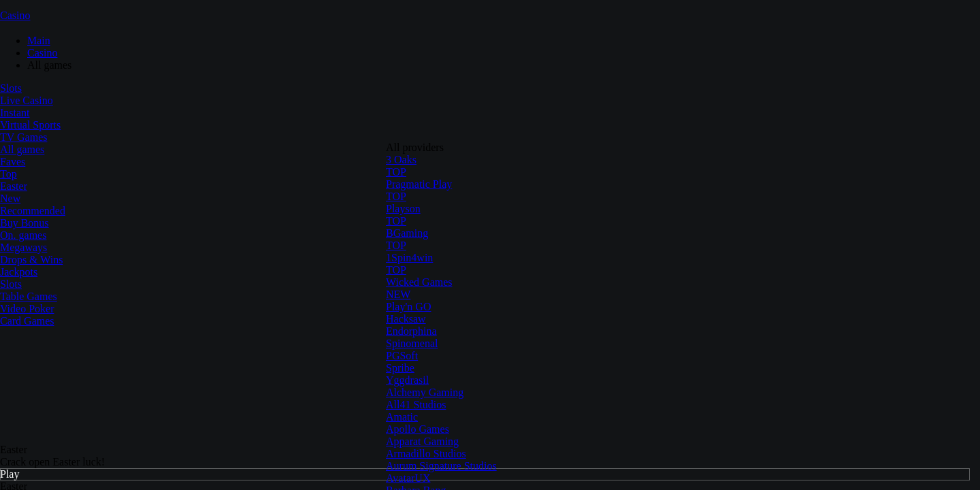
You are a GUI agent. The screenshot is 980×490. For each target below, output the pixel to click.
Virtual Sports (30, 125)
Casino (15, 15)
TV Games (23, 137)
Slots (11, 88)
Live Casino (27, 100)
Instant (15, 113)
